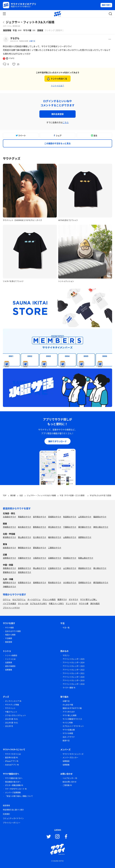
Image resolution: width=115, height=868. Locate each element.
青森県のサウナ (25, 517)
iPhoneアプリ (11, 761)
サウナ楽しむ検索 (70, 715)
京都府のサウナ (25, 558)
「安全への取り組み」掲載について (19, 796)
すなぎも (15, 38)
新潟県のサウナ (9, 537)
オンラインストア (12, 701)
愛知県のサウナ (40, 548)
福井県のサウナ (55, 537)
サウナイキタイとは (13, 754)
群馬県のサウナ (40, 527)
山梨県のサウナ (70, 537)
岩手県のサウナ (40, 517)
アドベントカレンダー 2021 (74, 673)
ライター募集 (68, 688)
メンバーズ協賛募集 (13, 793)
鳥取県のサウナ (9, 568)
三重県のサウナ (55, 548)
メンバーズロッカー (70, 758)
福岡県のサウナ (9, 582)
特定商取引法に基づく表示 (13, 810)
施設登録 (9, 642)
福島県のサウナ (100, 517)
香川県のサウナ (100, 568)
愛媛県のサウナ (9, 572)
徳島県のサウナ (85, 568)
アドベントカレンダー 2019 (74, 680)
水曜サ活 (32, 41)
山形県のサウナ (85, 517)
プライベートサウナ (11, 608)
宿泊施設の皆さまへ (13, 782)
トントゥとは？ (58, 86)
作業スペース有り (56, 603)
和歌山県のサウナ (86, 558)
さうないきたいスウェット (15, 715)
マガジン (66, 655)
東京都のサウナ (85, 527)
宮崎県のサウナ (85, 582)
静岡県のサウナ (25, 548)
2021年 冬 (9, 726)
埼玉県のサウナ (55, 527)
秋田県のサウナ (70, 517)
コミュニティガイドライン (13, 818)
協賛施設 (66, 761)
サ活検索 (9, 638)
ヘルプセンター (69, 778)
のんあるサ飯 (68, 705)
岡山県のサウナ (40, 568)
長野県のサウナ (85, 537)
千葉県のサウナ (70, 527)
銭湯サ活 (66, 741)
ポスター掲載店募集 (13, 785)
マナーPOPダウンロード (15, 789)
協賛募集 (9, 670)
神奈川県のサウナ (101, 527)
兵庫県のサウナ (55, 558)
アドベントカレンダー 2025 (74, 659)
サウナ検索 (9, 628)
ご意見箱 (66, 785)
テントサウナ (71, 603)
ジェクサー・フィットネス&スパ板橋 (30, 22)
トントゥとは (10, 659)
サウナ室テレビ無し (89, 599)
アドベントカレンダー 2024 (74, 662)
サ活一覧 (66, 628)
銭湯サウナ (62, 599)
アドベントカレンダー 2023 (74, 666)
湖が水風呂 (95, 603)
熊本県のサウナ (55, 582)
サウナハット (10, 708)
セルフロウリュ (19, 599)
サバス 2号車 (68, 723)
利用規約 (6, 814)
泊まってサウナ (69, 737)
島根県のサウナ (25, 568)
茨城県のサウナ (9, 527)
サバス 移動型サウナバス (72, 719)
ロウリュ (7, 599)
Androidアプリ (11, 765)
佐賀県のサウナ (25, 582)
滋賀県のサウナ (9, 558)
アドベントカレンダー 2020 (74, 677)
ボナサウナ (74, 599)
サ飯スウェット (11, 712)
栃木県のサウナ (25, 527)
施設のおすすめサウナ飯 (72, 708)
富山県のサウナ (25, 537)
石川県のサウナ (40, 537)
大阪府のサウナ (40, 558)
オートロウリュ (34, 599)
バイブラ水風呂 (9, 603)
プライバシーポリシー (12, 823)
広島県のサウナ (55, 568)
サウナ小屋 (84, 603)
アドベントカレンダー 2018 (74, 684)
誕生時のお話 (10, 758)
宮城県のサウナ (55, 517)
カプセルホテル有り (38, 603)
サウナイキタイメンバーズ (73, 754)
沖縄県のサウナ (9, 587)
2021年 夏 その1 (12, 719)
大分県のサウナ (70, 582)
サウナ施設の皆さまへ (14, 778)
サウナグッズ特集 (12, 705)
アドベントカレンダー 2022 (74, 670)
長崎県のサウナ (40, 582)
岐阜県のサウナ (9, 548)
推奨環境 (6, 806)
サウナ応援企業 (69, 730)
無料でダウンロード (58, 441)
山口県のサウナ (70, 568)
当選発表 (9, 662)
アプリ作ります (69, 712)
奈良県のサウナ (70, 558)
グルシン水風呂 (49, 599)
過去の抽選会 (10, 666)
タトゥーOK (23, 603)
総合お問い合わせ (70, 782)
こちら (66, 122)
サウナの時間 (68, 733)
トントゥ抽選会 (11, 655)
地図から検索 (10, 635)
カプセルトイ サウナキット (73, 726)
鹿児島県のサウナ (101, 582)
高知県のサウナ (25, 572)
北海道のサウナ (9, 517)
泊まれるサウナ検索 (13, 631)
